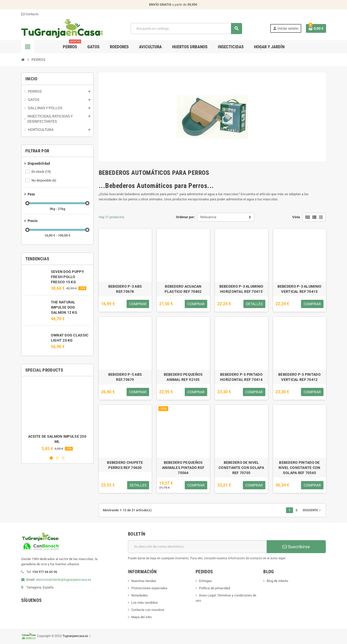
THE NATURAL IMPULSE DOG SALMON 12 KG (64, 307)
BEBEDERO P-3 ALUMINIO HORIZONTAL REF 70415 (241, 289)
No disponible (44, 180)
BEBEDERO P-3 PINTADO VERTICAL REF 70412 (299, 377)
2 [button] (57, 458)
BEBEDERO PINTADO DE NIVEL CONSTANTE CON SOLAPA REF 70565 (299, 468)
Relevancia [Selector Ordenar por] (208, 217)
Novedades (140, 595)
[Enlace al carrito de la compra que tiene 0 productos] (316, 28)
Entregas (205, 581)
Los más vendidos (145, 603)
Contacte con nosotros (148, 610)
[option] (57, 416)
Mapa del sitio (141, 617)
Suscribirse (296, 547)
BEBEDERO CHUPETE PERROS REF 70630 (125, 465)
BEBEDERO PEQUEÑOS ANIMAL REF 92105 (183, 377)
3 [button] (63, 458)
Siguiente (312, 510)
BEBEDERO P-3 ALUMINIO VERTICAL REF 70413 (300, 289)
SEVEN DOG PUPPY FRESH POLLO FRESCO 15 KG (67, 277)
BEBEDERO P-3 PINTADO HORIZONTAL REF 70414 (241, 377)
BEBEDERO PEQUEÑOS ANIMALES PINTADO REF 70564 (183, 468)
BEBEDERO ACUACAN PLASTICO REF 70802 (183, 289)
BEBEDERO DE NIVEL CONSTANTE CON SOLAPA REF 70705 (241, 468)
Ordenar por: (185, 217)
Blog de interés (277, 581)
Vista (296, 217)
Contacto (30, 14)
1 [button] (51, 458)
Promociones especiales (149, 588)
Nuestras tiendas (144, 581)
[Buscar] (186, 29)
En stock (42, 172)
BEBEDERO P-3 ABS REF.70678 (125, 289)
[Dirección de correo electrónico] (197, 547)
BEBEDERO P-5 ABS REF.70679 (125, 377)
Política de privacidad (214, 588)
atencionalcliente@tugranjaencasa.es (64, 580)
